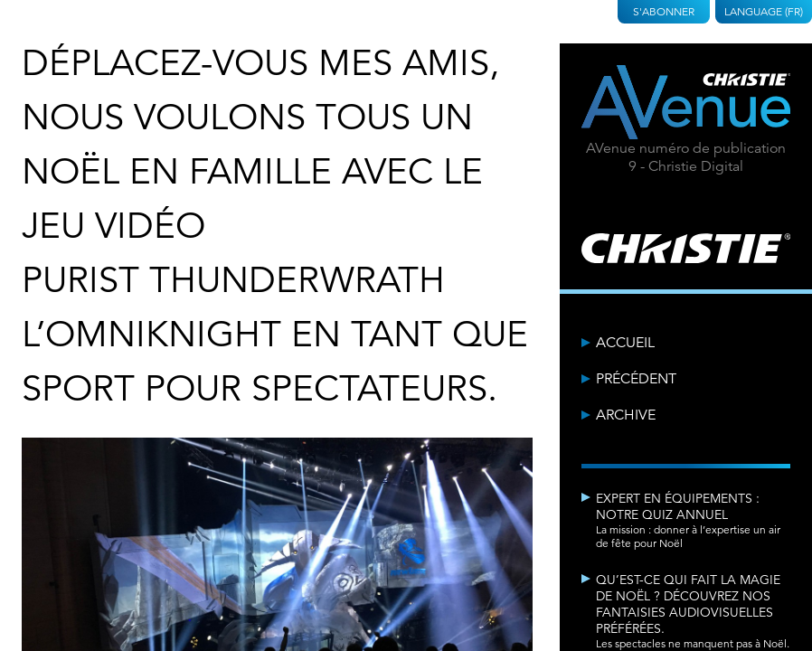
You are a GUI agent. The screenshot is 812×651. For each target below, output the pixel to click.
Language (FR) (764, 11)
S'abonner (664, 11)
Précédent (636, 379)
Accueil (625, 343)
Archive (626, 415)
